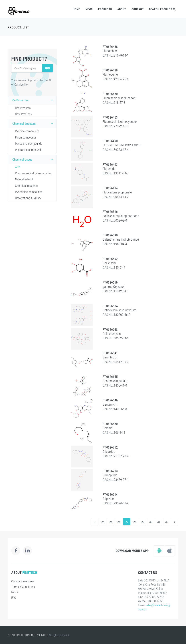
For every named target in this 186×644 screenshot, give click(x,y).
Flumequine (110, 74)
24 (103, 522)
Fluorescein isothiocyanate (120, 122)
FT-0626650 (110, 424)
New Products (23, 114)
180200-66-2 (122, 315)
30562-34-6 (121, 338)
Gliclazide (109, 452)
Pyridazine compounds (29, 144)
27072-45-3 (121, 126)
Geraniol (108, 428)
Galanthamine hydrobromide (121, 239)
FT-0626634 (110, 306)
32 (167, 522)
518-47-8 (120, 103)
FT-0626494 (110, 188)
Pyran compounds (26, 137)
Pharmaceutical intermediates (33, 173)
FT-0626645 (110, 377)
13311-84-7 (121, 173)
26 (119, 522)
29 (143, 522)
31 (159, 522)
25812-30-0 (121, 362)
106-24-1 (120, 433)
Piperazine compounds (29, 150)
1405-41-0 (120, 385)
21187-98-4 (121, 456)
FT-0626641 (110, 353)
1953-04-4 (120, 244)
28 (135, 522)
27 (127, 522)
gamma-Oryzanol (114, 287)
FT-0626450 (110, 94)
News (89, 9)
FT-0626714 (110, 495)
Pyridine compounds (27, 131)
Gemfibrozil (110, 357)
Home (76, 9)
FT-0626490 (110, 141)
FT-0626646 (110, 400)
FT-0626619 (110, 282)
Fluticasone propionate (117, 192)
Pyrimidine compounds (29, 192)
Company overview (23, 581)
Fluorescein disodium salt (119, 98)
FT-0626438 (110, 47)
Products (105, 9)
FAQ (14, 598)
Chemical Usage (34, 159)
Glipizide (108, 499)
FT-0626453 (110, 117)
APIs (18, 167)
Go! (47, 68)
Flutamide (109, 169)
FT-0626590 (110, 235)
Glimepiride (110, 475)
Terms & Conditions (23, 587)
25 (111, 522)
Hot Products (23, 108)
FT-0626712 (110, 447)
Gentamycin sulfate (115, 381)
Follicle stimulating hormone (121, 216)
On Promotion (34, 100)
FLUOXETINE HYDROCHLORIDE (122, 145)
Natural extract (24, 179)
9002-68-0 (120, 220)
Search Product (162, 9)
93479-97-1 (121, 480)
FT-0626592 (110, 259)
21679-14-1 (121, 55)
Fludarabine (110, 51)
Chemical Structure (34, 123)
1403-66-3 (120, 409)
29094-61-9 (121, 503)
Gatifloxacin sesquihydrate (119, 310)
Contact (138, 9)
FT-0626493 (110, 165)
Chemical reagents (26, 186)
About (122, 9)
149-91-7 (120, 268)
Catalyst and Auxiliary (28, 198)
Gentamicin (110, 404)
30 (151, 522)
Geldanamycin (112, 334)
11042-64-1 (121, 291)
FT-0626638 (110, 330)
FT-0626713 (110, 471)
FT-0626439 (110, 70)
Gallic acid (109, 263)
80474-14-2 (121, 197)
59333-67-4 (121, 150)
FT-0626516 (110, 212)
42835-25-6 (121, 79)
